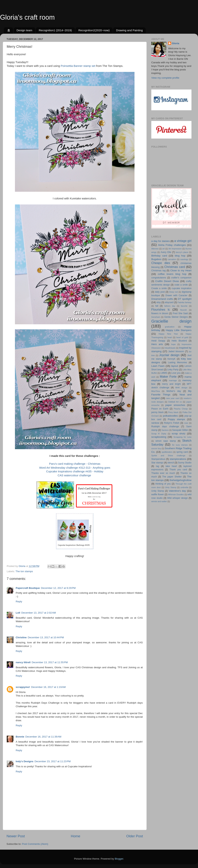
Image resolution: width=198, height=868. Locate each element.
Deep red (174, 292)
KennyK (172, 359)
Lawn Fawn (158, 366)
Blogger (119, 859)
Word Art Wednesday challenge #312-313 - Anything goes (75, 468)
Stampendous (158, 459)
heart (170, 337)
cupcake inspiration (182, 288)
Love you (176, 373)
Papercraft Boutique (28, 588)
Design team (24, 30)
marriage (173, 380)
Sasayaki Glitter (180, 430)
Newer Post (16, 836)
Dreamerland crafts (162, 299)
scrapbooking (159, 437)
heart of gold (182, 337)
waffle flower (158, 494)
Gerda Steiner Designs (176, 317)
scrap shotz (179, 434)
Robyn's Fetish (172, 423)
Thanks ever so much (163, 473)
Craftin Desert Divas (167, 281)
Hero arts (157, 344)
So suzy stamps (180, 445)
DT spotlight (185, 299)
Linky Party (173, 370)
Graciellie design (171, 321)
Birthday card (159, 256)
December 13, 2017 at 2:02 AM (39, 613)
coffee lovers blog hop (172, 274)
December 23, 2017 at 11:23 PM (53, 761)
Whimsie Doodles (176, 494)
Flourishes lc (161, 309)
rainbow (155, 423)
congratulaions (159, 278)
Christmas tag (158, 271)
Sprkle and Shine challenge (168, 456)
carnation (172, 259)
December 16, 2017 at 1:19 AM (48, 687)
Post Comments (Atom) (35, 844)
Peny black (173, 412)
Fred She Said (180, 313)
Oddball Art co (175, 402)
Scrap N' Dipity (159, 434)
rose (186, 423)
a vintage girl (183, 241)
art (164, 249)
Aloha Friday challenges (172, 245)
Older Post (135, 836)
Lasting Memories (178, 362)
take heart (171, 466)
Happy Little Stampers (179, 330)
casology (184, 259)
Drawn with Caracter (176, 295)
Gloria (175, 43)
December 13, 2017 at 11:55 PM (50, 662)
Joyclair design (169, 355)
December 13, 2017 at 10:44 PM (46, 637)
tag (158, 466)
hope (173, 344)
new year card (173, 398)
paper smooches (175, 405)
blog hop (180, 256)
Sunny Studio (185, 463)
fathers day (170, 306)
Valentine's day (177, 491)
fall (157, 306)
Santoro (165, 430)
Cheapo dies (161, 263)
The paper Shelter (172, 477)
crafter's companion (181, 278)
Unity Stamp (158, 491)
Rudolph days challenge (165, 427)
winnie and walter (159, 501)
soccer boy (156, 448)
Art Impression (175, 249)
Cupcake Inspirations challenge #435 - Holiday (75, 471)
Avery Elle (166, 252)
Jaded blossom (176, 351)
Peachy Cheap (181, 409)
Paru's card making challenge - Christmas (75, 464)
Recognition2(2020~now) (94, 30)
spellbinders (167, 452)
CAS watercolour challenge (75, 475)
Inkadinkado (170, 348)
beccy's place (182, 252)
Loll (18, 613)
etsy (159, 302)
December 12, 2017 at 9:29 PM (58, 588)
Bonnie (20, 737)
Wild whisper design (178, 498)
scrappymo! (23, 687)
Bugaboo (156, 259)
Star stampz (157, 463)
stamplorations (178, 459)
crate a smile (181, 285)
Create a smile (159, 288)
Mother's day (174, 391)
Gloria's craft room (27, 17)
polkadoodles (170, 416)
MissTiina (156, 391)
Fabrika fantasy (185, 302)
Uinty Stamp (171, 487)
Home (75, 836)
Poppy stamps (176, 419)
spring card (182, 452)
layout (174, 366)
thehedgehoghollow (181, 480)
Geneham (156, 317)
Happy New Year (168, 334)
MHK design (181, 388)
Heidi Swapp (158, 341)
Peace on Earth (160, 409)
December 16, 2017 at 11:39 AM (43, 737)
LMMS (164, 373)
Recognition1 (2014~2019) (55, 30)
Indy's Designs (25, 761)
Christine (21, 637)
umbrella (184, 487)
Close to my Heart (181, 270)
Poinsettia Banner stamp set (78, 66)
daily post (160, 292)
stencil (171, 463)
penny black (157, 412)
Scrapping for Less (182, 437)
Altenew (155, 249)
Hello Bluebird (179, 341)
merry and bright (171, 384)
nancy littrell (23, 662)
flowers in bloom (160, 313)
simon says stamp (166, 441)
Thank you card (178, 470)
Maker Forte (168, 377)
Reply (19, 601)
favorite (184, 306)
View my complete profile (165, 78)
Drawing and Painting (129, 30)
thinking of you (163, 484)
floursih (184, 310)
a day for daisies (161, 241)
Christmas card (175, 267)
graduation (170, 327)
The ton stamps (24, 571)
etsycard (169, 302)
